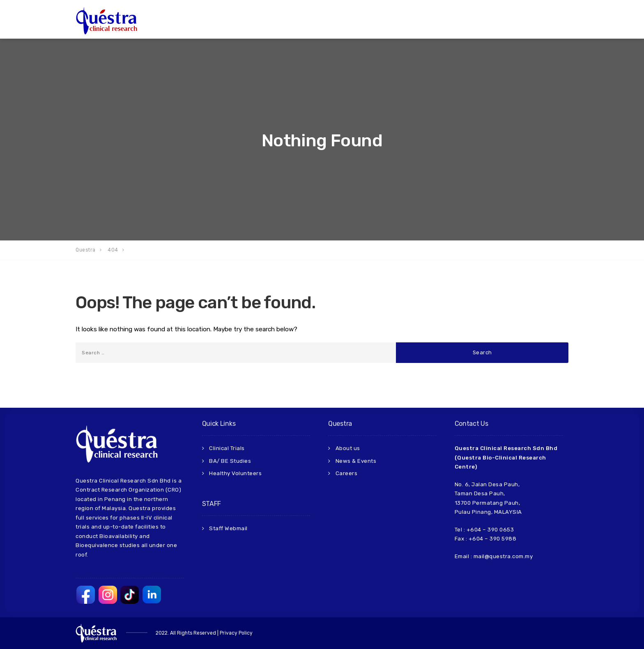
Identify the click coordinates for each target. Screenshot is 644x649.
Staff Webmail (228, 528)
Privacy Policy (236, 633)
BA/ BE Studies (230, 461)
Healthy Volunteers (235, 473)
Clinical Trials (227, 448)
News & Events (356, 461)
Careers (347, 473)
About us (348, 448)
